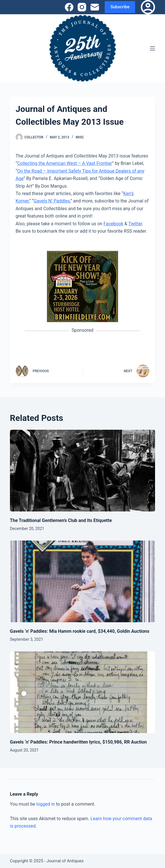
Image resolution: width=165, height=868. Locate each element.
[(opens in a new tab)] (82, 286)
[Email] (95, 7)
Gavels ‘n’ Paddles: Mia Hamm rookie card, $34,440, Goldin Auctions (80, 631)
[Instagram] (82, 7)
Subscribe (120, 7)
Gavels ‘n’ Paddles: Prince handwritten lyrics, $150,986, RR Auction (78, 742)
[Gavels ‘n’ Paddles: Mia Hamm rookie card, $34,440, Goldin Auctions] (82, 581)
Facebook (113, 224)
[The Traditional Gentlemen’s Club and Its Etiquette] (82, 471)
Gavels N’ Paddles (52, 201)
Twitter (135, 224)
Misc (80, 137)
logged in (46, 804)
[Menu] (152, 48)
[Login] (148, 7)
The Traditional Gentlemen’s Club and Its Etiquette (61, 520)
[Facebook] (69, 7)
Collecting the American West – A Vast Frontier (65, 163)
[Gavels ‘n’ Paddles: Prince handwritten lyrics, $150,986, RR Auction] (82, 692)
